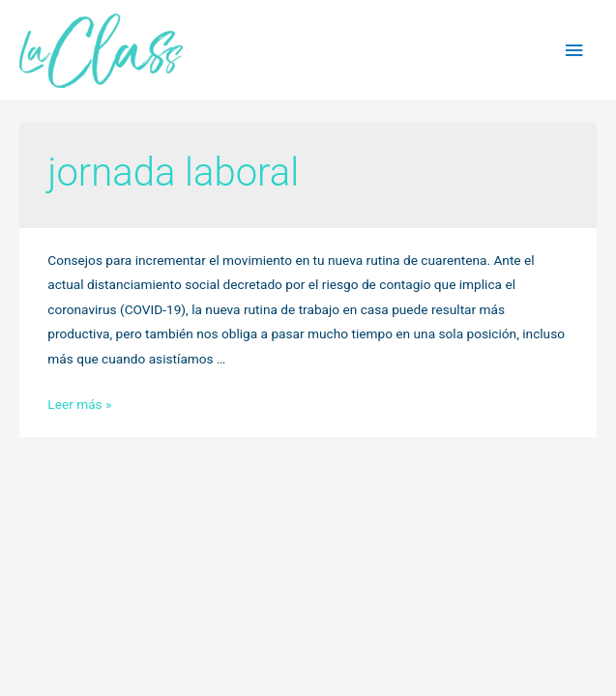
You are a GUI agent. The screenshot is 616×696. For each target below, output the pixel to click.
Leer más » (79, 404)
